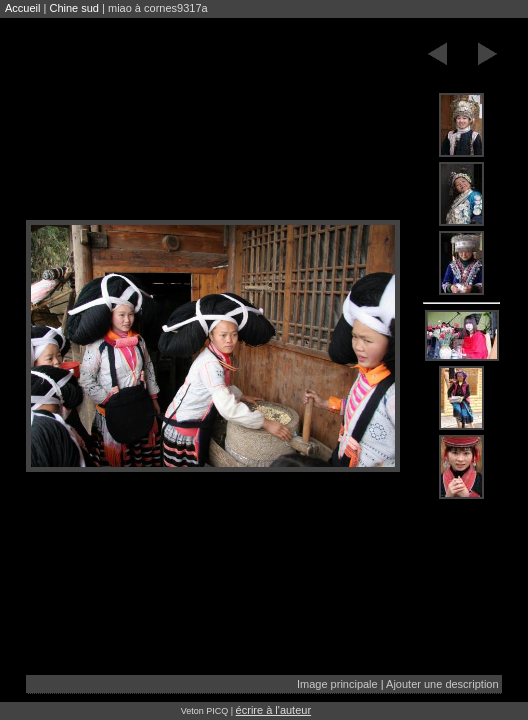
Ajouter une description (442, 684)
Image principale (337, 684)
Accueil (22, 8)
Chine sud (74, 8)
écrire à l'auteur (273, 710)
